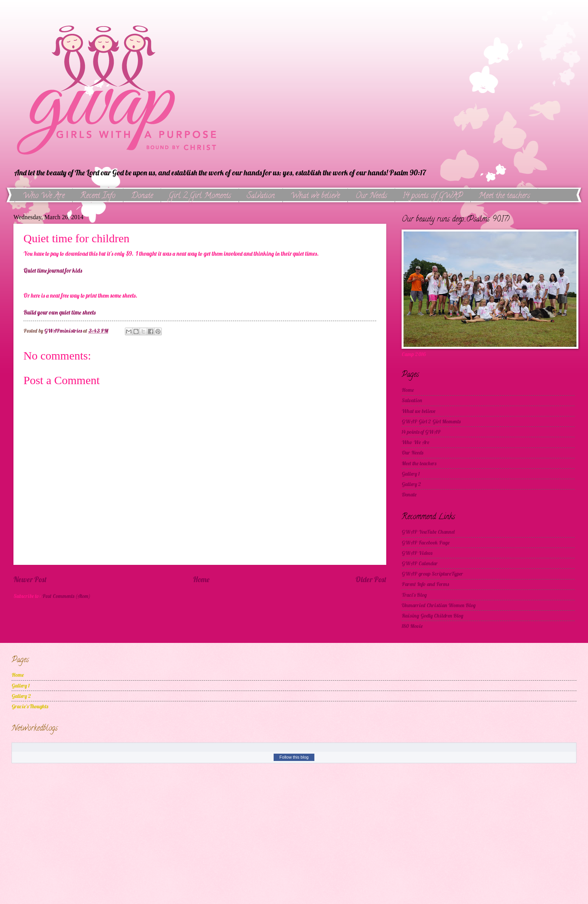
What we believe (315, 196)
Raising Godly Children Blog (433, 615)
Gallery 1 (411, 474)
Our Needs (371, 196)
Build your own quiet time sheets (60, 313)
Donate (142, 196)
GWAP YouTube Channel (428, 532)
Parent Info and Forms (425, 584)
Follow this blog (294, 757)
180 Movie (412, 626)
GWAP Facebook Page (426, 542)
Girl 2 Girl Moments (200, 196)
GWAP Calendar (420, 563)
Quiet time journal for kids (53, 271)
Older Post (371, 579)
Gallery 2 (411, 484)
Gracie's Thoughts (30, 706)
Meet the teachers (419, 463)
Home (201, 579)
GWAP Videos (417, 553)
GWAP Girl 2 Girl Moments (431, 421)
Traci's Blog (414, 595)
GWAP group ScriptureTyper (432, 574)
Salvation (261, 196)
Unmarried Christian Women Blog (439, 605)
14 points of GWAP (433, 196)
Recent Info (98, 196)
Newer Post (30, 579)
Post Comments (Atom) (66, 596)
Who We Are (44, 196)
